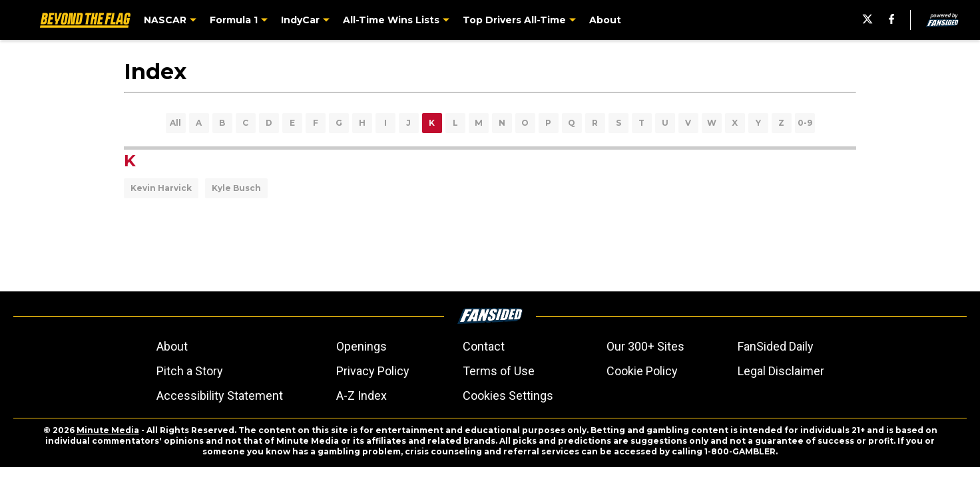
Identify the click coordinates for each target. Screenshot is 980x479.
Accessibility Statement (220, 396)
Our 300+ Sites (645, 346)
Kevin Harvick (161, 188)
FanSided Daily (776, 346)
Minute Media (108, 430)
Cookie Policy (642, 371)
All (175, 123)
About (172, 346)
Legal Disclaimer (781, 371)
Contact (484, 346)
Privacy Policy (373, 371)
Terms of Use (499, 371)
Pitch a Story (190, 371)
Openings (362, 346)
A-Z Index (362, 396)
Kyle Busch (236, 188)
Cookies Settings (508, 396)
